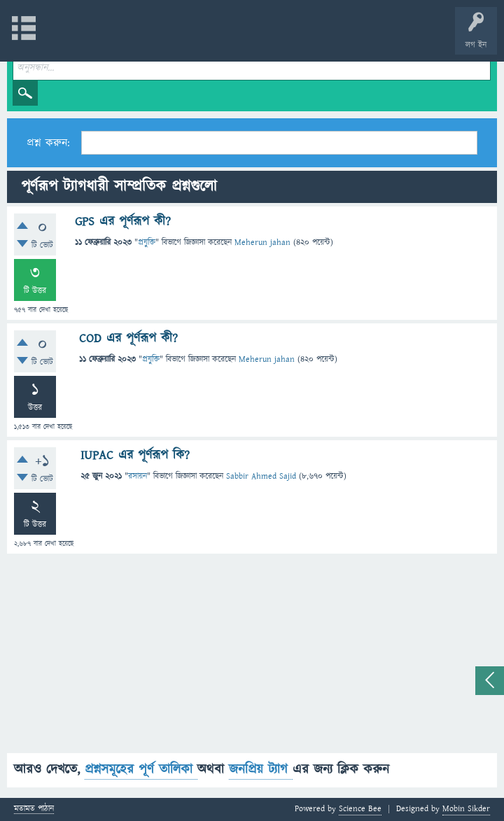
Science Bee (360, 809)
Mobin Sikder (466, 809)
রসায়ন (138, 476)
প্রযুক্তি (147, 243)
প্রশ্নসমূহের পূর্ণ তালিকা (141, 770)
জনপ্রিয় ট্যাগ (261, 770)
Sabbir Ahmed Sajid (261, 476)
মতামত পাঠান (34, 809)
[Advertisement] (252, 655)
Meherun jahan (262, 243)
